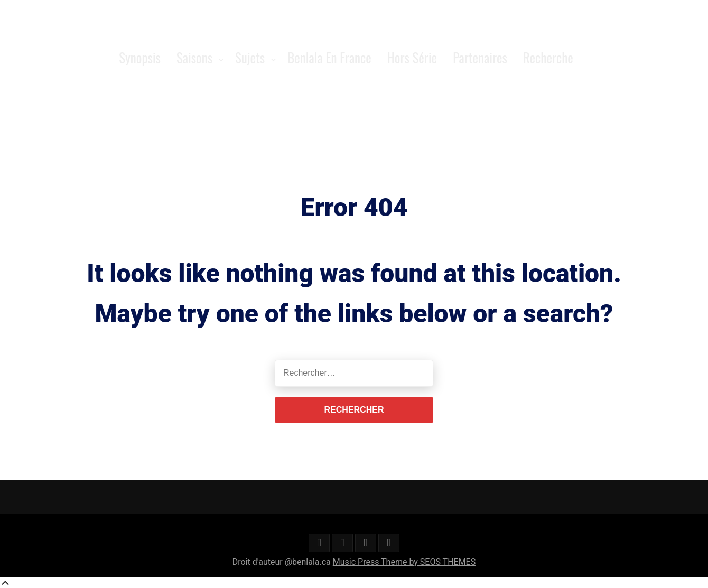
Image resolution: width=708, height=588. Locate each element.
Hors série (412, 57)
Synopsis (140, 57)
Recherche (548, 57)
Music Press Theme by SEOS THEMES (404, 562)
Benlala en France (329, 57)
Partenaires (480, 57)
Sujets (250, 57)
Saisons (194, 57)
